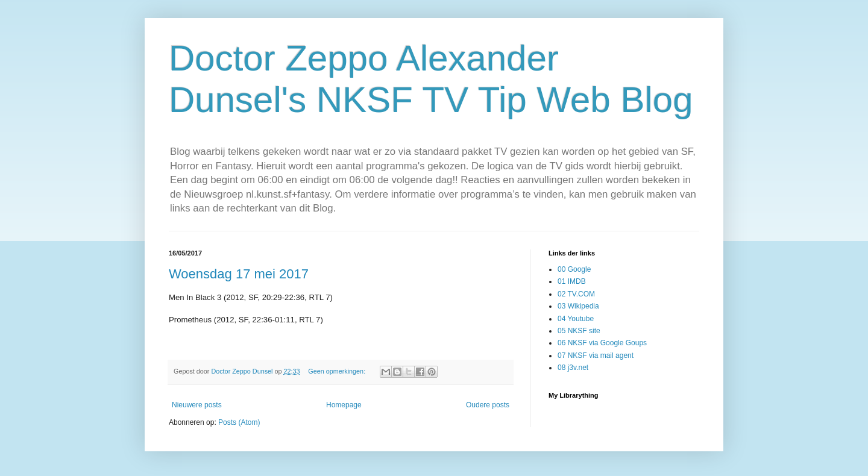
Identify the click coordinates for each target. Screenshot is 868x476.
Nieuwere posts (197, 405)
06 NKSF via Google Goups (602, 343)
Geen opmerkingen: (338, 371)
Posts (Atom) (239, 422)
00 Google (574, 269)
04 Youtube (576, 319)
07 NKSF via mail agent (596, 355)
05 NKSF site (579, 331)
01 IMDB (572, 281)
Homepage (344, 405)
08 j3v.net (573, 368)
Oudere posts (488, 405)
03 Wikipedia (578, 306)
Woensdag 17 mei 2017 (239, 274)
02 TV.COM (576, 294)
